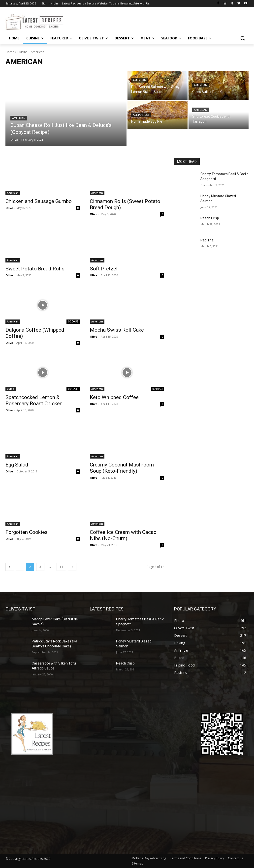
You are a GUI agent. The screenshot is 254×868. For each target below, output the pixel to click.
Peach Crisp (210, 218)
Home (10, 52)
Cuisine (22, 52)
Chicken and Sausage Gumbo (39, 201)
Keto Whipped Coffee (114, 397)
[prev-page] (10, 567)
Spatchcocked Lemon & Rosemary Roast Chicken (34, 400)
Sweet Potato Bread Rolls (35, 269)
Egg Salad (17, 465)
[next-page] (72, 567)
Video (11, 389)
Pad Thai (207, 240)
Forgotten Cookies (27, 532)
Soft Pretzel (104, 269)
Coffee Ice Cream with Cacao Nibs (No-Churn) (123, 535)
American (19, 118)
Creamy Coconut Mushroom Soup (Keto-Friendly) (122, 468)
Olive (9, 208)
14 (61, 567)
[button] (243, 38)
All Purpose (141, 115)
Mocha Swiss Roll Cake (117, 330)
